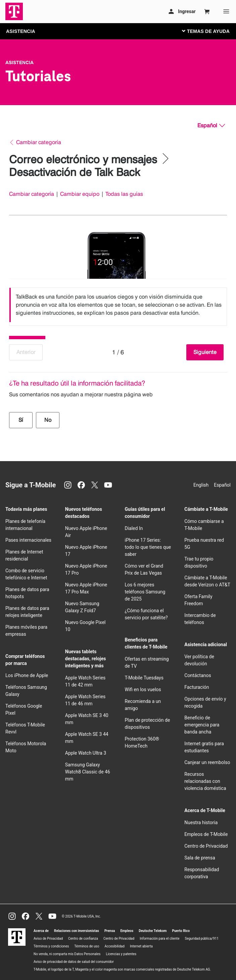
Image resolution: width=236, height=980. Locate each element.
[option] (118, 305)
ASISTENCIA (21, 31)
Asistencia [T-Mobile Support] (19, 62)
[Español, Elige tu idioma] (211, 126)
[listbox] (118, 305)
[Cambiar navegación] (211, 31)
